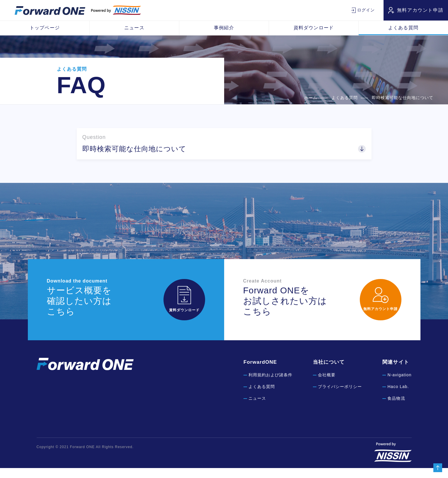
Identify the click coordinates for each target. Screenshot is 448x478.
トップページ (45, 28)
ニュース (134, 28)
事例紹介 (224, 28)
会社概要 (327, 385)
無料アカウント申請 (420, 10)
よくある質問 (403, 28)
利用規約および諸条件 (270, 385)
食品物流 (396, 409)
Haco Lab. (398, 397)
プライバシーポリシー (340, 397)
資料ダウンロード (314, 28)
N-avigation (399, 385)
